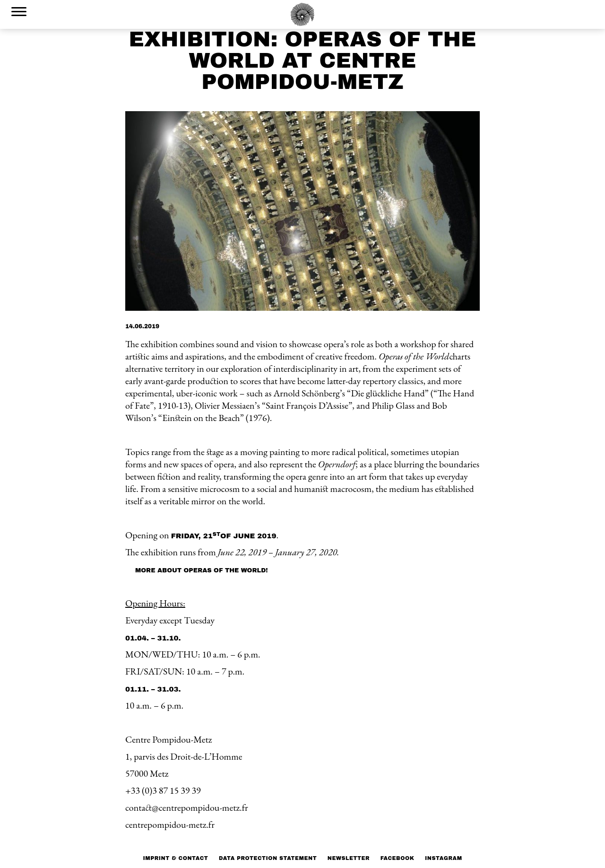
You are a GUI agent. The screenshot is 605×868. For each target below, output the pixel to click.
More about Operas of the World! (202, 570)
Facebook (398, 858)
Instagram (444, 858)
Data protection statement (268, 858)
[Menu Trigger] (19, 11)
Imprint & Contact (175, 858)
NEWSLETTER (349, 858)
